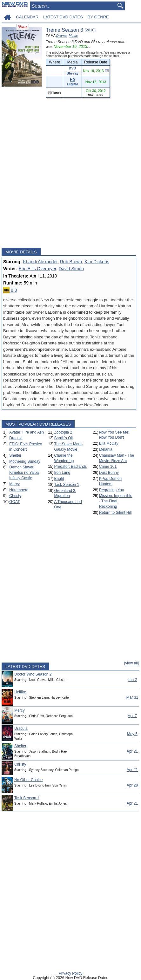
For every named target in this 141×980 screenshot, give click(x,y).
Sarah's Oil (64, 438)
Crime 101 (108, 467)
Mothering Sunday (25, 461)
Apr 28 (132, 785)
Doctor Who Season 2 (33, 674)
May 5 (132, 734)
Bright (59, 479)
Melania (106, 449)
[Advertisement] (70, 173)
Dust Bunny (109, 473)
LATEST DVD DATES (63, 17)
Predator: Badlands (71, 467)
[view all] (131, 663)
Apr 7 (132, 716)
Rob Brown (71, 262)
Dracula (16, 438)
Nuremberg (19, 490)
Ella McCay (109, 443)
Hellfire (20, 692)
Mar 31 (132, 697)
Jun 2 (132, 680)
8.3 (10, 290)
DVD (73, 68)
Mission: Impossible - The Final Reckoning (116, 501)
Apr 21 (132, 751)
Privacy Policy (71, 973)
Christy (15, 496)
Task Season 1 (67, 485)
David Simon (71, 269)
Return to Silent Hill (115, 513)
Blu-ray (72, 73)
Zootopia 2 (63, 432)
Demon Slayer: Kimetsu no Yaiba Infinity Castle (24, 473)
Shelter (15, 455)
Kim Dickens (97, 262)
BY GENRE (98, 17)
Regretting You (112, 490)
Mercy (14, 484)
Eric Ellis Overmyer (37, 269)
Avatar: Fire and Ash (27, 432)
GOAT (14, 502)
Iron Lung (62, 473)
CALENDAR (27, 17)
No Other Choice (28, 780)
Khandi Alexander (40, 262)
